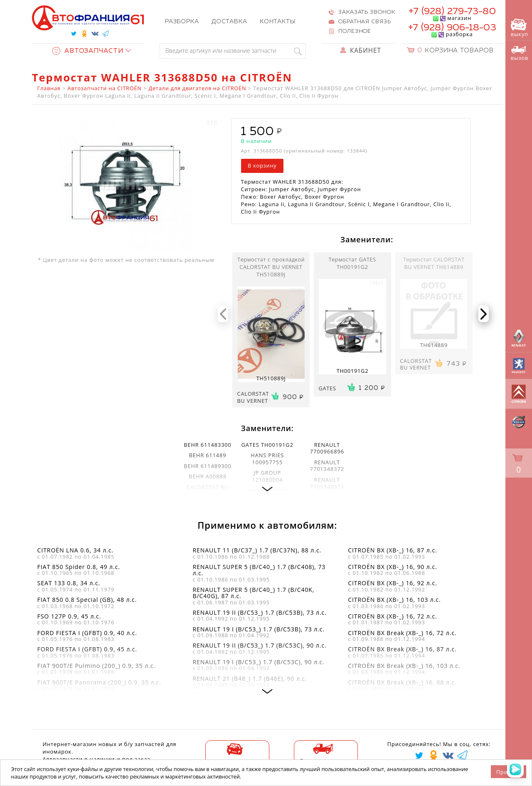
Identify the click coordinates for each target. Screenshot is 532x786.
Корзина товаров (456, 51)
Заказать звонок (367, 12)
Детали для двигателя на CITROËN (197, 88)
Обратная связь (365, 22)
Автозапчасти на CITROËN (104, 88)
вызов (520, 54)
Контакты (278, 22)
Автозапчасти (88, 51)
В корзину (262, 165)
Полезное (355, 31)
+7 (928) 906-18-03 (452, 28)
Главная (49, 88)
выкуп (520, 28)
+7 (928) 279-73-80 (452, 11)
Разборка (182, 22)
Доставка (229, 22)
